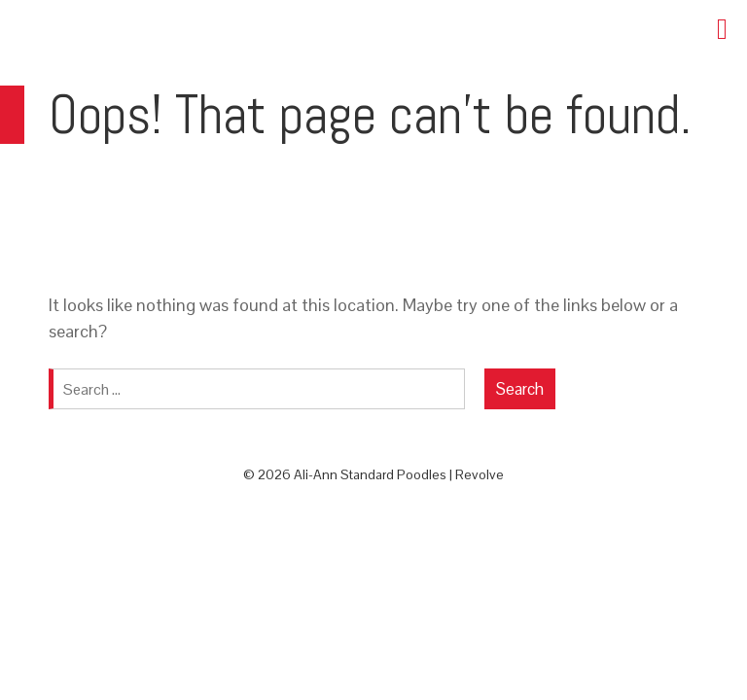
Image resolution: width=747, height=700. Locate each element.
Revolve (480, 474)
